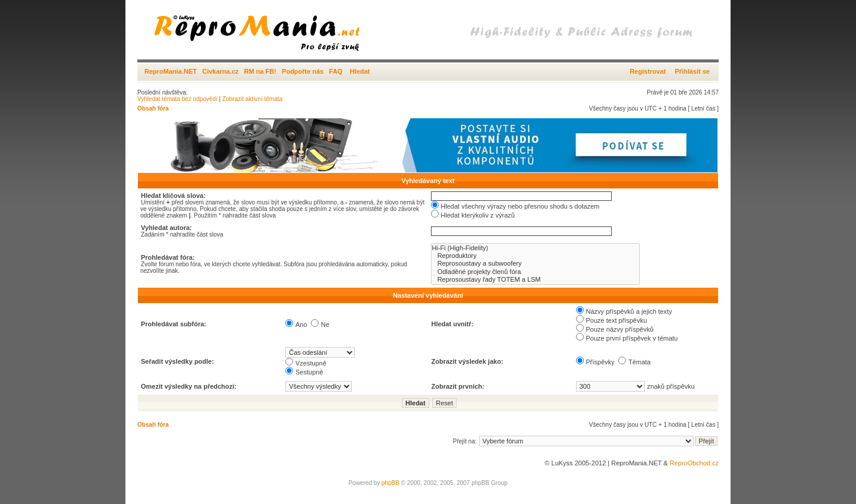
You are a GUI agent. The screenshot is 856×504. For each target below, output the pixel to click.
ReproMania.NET (171, 71)
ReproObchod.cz (694, 463)
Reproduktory (535, 256)
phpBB (391, 483)
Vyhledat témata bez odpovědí (177, 99)
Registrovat (648, 71)
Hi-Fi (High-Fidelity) (535, 248)
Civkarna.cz (220, 71)
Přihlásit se (692, 71)
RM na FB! (260, 71)
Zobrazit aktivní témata (252, 99)
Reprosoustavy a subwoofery (535, 264)
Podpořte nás (303, 71)
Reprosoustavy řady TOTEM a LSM (535, 280)
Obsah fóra (153, 108)
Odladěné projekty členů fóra (535, 272)
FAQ (336, 71)
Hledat (360, 71)
